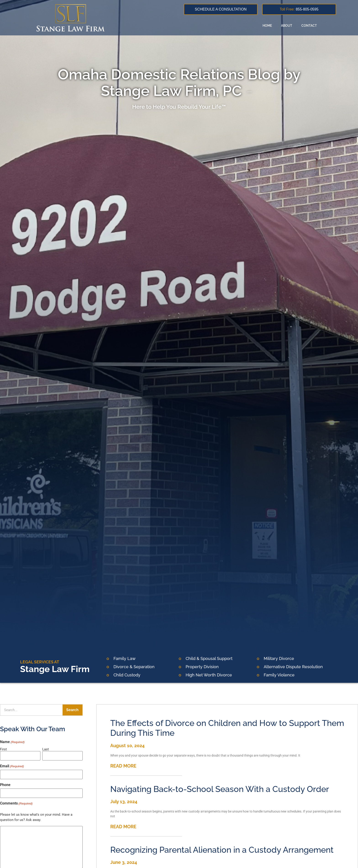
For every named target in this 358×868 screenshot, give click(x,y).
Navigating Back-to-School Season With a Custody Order (220, 789)
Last (46, 749)
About (287, 26)
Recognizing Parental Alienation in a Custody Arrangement (222, 850)
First (3, 749)
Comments (16, 803)
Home (267, 26)
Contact (309, 26)
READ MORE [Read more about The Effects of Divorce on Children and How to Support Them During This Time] (123, 766)
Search (72, 710)
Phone (5, 785)
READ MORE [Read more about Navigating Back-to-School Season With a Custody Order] (123, 827)
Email (12, 766)
